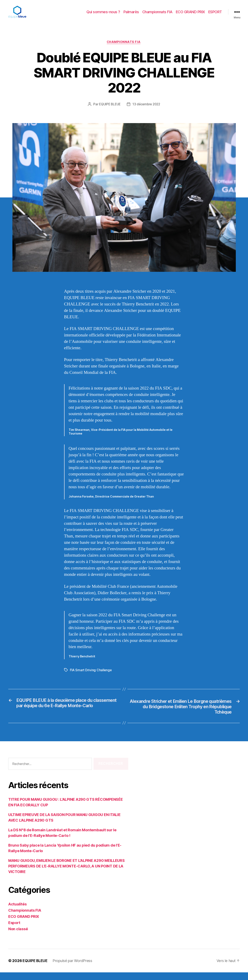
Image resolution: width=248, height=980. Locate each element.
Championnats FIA (157, 15)
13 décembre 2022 (147, 111)
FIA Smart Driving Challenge (91, 677)
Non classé (18, 937)
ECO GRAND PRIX (190, 15)
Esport (14, 930)
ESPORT (215, 15)
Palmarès (131, 15)
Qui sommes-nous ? (103, 15)
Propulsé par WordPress (73, 968)
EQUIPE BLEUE (109, 111)
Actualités (17, 912)
